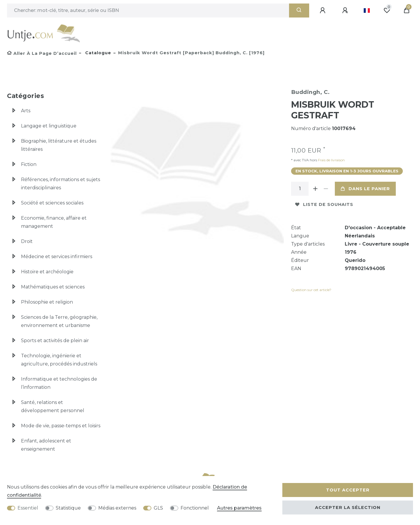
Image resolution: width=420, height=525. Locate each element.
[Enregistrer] (346, 10)
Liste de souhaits (324, 204)
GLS (158, 508)
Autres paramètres (239, 508)
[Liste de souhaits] (387, 10)
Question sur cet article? (311, 290)
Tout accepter (348, 490)
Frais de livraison (331, 160)
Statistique (68, 508)
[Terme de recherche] (148, 10)
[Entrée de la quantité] (300, 189)
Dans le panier (365, 189)
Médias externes (117, 508)
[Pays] (367, 10)
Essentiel (28, 508)
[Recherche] (299, 10)
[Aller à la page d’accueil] (42, 53)
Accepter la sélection (348, 508)
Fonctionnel (195, 508)
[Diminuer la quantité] (326, 189)
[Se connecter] (323, 10)
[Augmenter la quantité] (316, 189)
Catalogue (97, 53)
